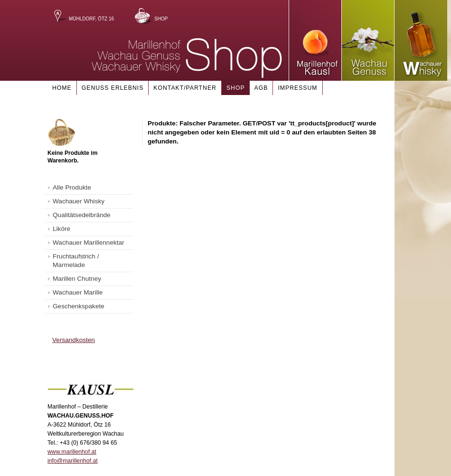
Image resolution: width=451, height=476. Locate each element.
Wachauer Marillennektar (89, 243)
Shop (161, 19)
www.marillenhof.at (72, 452)
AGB (261, 88)
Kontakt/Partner (185, 88)
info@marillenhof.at (73, 461)
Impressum (297, 88)
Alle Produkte (72, 187)
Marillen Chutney (77, 279)
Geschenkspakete (79, 306)
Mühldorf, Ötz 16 (91, 19)
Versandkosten (74, 340)
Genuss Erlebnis (113, 88)
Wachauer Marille (78, 292)
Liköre (61, 229)
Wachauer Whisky (79, 201)
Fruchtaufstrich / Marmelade (76, 261)
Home (62, 88)
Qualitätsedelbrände (82, 215)
